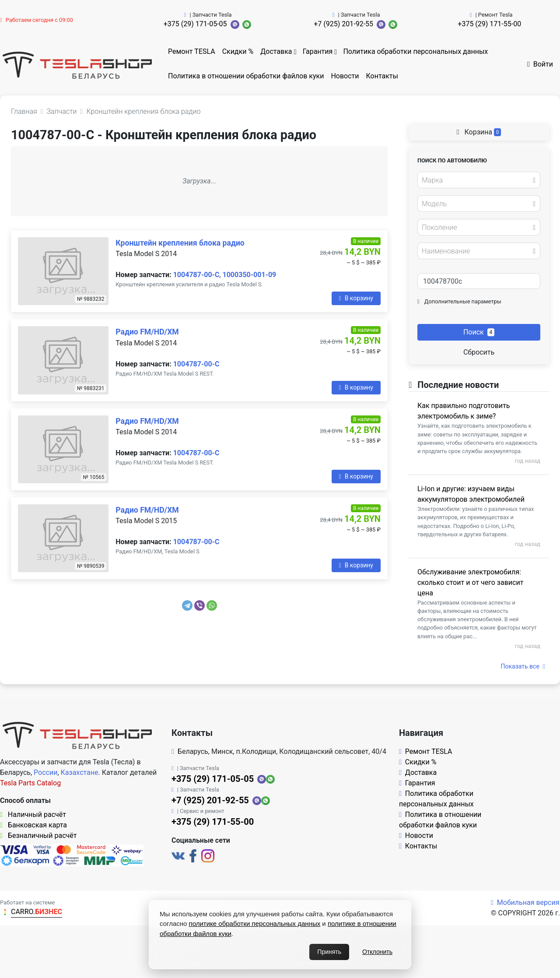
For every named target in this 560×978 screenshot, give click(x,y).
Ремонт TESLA (192, 51)
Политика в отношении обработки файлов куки (246, 76)
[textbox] (476, 180)
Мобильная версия (525, 902)
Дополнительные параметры (459, 301)
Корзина (479, 132)
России (45, 772)
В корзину (356, 298)
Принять (329, 952)
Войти (540, 64)
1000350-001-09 (249, 275)
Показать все (523, 666)
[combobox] (479, 180)
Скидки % (238, 51)
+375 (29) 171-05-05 (195, 24)
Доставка (276, 51)
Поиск (479, 332)
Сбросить (479, 352)
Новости (345, 76)
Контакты (382, 76)
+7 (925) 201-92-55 (343, 24)
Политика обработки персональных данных (415, 51)
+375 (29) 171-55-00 (489, 24)
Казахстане (80, 772)
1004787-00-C (196, 275)
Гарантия (318, 51)
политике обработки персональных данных (255, 923)
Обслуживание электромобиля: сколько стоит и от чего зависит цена (470, 582)
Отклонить (377, 952)
